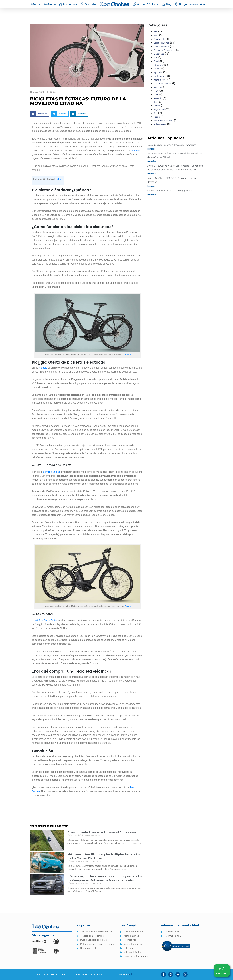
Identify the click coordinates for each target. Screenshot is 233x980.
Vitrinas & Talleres (146, 4)
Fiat (156, 58)
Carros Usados (161, 46)
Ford (156, 61)
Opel (156, 91)
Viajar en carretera (163, 121)
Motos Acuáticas (162, 83)
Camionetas (160, 39)
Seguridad (159, 109)
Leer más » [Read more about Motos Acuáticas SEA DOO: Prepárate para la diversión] (152, 186)
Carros (34, 4)
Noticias (158, 87)
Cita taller (89, 4)
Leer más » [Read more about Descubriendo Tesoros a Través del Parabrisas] (152, 149)
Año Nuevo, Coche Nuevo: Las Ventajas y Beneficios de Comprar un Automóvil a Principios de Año (105, 878)
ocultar (58, 179)
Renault (158, 98)
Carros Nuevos (161, 43)
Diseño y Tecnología (164, 50)
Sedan (157, 106)
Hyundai (158, 72)
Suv (156, 113)
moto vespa (160, 76)
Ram (156, 95)
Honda (157, 69)
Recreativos (68, 4)
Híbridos (158, 65)
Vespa (157, 117)
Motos (50, 4)
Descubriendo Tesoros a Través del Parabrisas (102, 832)
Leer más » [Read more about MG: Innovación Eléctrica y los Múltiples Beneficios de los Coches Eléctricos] (152, 161)
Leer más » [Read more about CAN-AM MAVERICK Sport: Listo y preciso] (152, 194)
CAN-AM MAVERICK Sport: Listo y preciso (170, 190)
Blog (167, 4)
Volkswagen (160, 124)
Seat (156, 102)
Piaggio (128, 355)
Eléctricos (159, 54)
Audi (156, 35)
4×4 (156, 32)
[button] (40, 114)
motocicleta (160, 80)
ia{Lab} (133, 974)
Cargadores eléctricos (191, 4)
